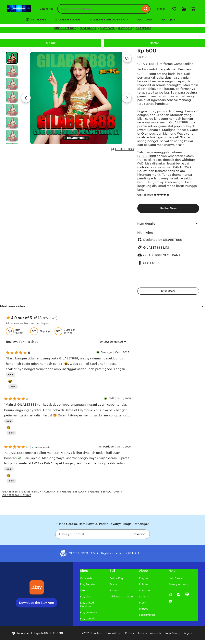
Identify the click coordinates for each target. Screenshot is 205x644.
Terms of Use (113, 633)
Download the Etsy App (36, 603)
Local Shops (172, 633)
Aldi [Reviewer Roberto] (111, 398)
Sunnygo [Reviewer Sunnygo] (107, 352)
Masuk (51, 43)
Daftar (154, 43)
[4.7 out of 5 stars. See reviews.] (162, 195)
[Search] (146, 9)
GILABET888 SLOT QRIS (105, 492)
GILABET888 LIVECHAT (17, 495)
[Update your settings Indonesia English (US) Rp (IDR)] (37, 633)
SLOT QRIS (168, 20)
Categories (44, 9)
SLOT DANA (145, 20)
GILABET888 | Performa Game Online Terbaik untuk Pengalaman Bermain (165, 66)
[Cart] (193, 9)
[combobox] (99, 9)
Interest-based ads (149, 633)
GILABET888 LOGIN (68, 20)
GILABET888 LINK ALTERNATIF (109, 20)
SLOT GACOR (88, 28)
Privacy (130, 633)
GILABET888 (143, 28)
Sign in (161, 9)
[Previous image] (26, 98)
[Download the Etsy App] (37, 587)
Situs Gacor (168, 291)
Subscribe (138, 534)
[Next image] (127, 98)
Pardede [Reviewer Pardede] (109, 447)
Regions (188, 633)
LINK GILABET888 (65, 28)
